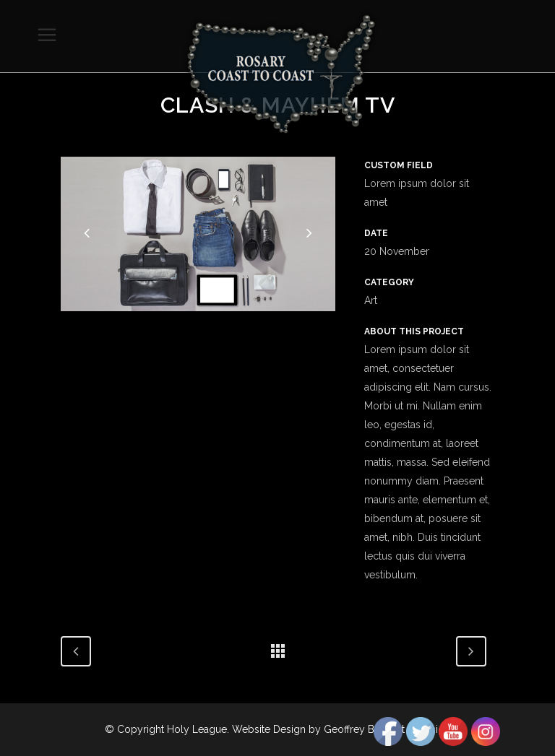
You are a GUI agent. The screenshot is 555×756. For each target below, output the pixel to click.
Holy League (197, 729)
